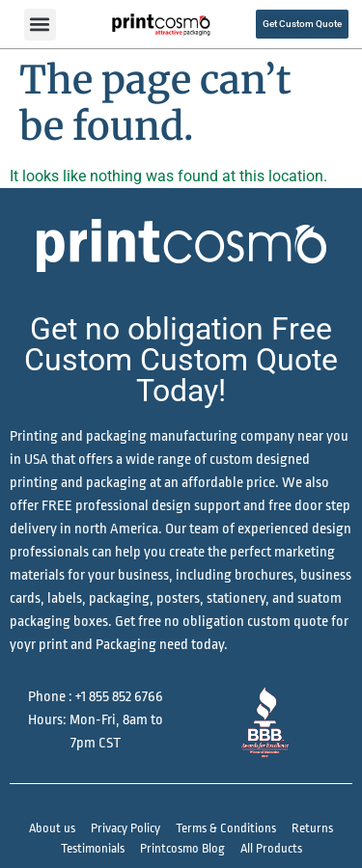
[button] (40, 25)
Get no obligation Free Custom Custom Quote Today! (181, 360)
